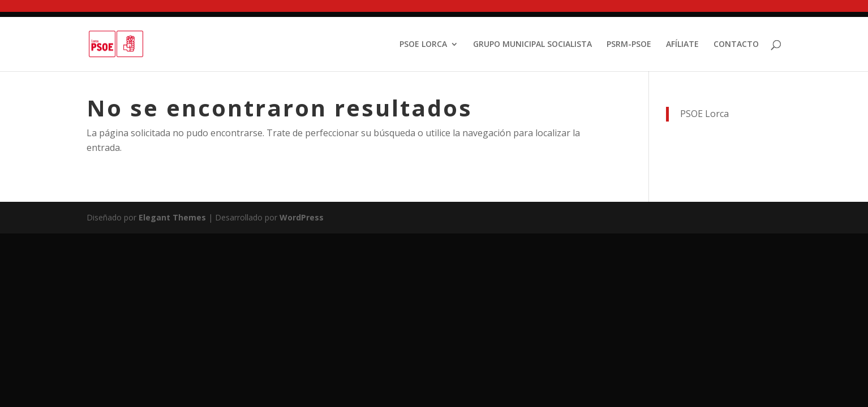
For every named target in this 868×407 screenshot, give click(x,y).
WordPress (302, 217)
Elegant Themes (172, 217)
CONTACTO (736, 45)
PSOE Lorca (704, 114)
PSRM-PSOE (629, 45)
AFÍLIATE (682, 45)
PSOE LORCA (423, 45)
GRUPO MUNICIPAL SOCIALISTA (532, 45)
